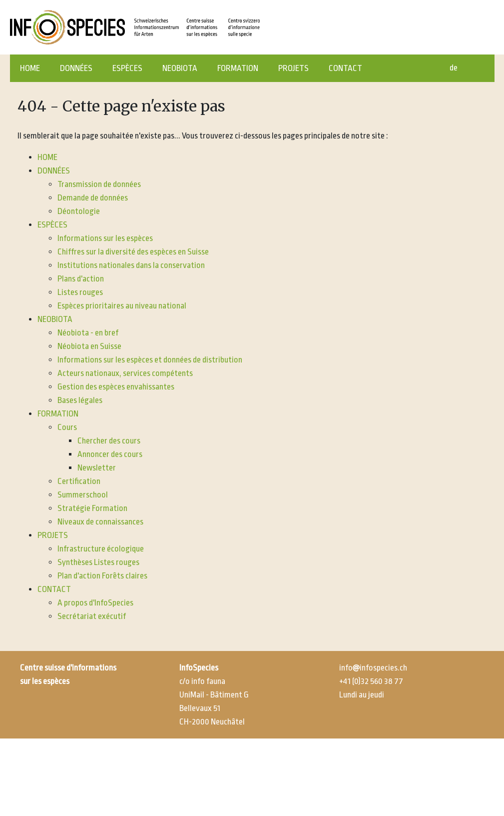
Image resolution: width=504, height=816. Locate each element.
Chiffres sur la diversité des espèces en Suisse (133, 252)
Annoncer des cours (110, 454)
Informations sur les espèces (105, 238)
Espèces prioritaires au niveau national (122, 306)
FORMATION (238, 68)
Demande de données (93, 198)
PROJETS (293, 68)
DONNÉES (76, 68)
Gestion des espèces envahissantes (116, 387)
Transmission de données (99, 184)
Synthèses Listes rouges (98, 562)
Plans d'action (81, 279)
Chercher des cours (109, 441)
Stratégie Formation (92, 508)
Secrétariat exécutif (92, 616)
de (454, 68)
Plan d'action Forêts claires (102, 576)
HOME (30, 68)
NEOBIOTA (180, 68)
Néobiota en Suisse (89, 346)
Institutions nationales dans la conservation (131, 265)
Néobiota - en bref (88, 333)
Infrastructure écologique (101, 549)
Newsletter (97, 468)
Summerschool (83, 495)
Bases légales (80, 400)
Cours (67, 427)
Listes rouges (80, 292)
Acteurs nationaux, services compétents (125, 373)
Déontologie (79, 211)
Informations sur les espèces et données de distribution (150, 360)
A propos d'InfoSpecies (95, 603)
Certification (79, 481)
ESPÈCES (127, 68)
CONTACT (345, 68)
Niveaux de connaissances (100, 522)
